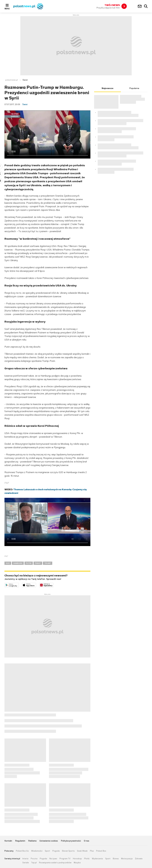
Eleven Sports (68, 851)
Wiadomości (37, 851)
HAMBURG (18, 563)
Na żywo (53, 859)
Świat (25, 80)
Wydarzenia (97, 859)
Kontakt (8, 841)
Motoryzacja (127, 859)
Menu (7, 9)
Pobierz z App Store (36, 585)
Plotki (87, 859)
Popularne (134, 88)
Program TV (65, 859)
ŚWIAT (38, 563)
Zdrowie (139, 859)
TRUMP (48, 563)
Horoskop (77, 859)
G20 (8, 563)
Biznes (116, 859)
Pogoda (56, 851)
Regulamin (20, 841)
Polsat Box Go (22, 851)
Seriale (26, 863)
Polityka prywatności (71, 841)
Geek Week (82, 851)
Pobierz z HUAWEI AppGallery (53, 585)
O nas (87, 841)
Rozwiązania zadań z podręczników (55, 863)
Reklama (32, 841)
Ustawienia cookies (49, 841)
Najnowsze (108, 88)
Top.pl (34, 863)
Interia (25, 859)
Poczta (34, 859)
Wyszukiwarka (146, 6)
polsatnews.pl (12, 80)
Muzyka (77, 863)
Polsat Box (101, 851)
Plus (92, 851)
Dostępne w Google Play (19, 585)
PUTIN (29, 563)
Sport (47, 851)
